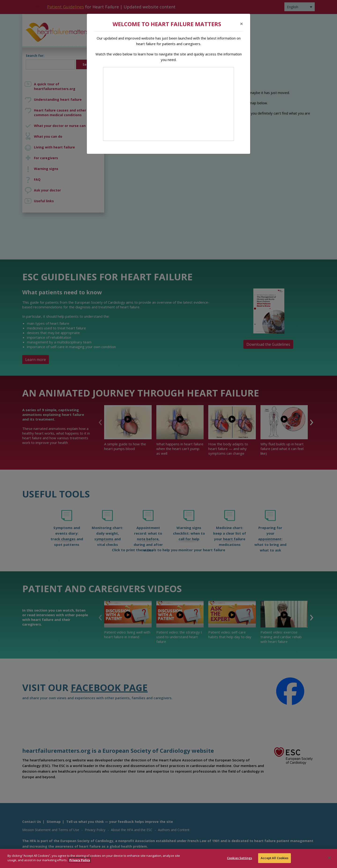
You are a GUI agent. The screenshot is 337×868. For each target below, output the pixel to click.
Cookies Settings (240, 858)
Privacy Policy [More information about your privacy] (80, 860)
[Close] (242, 24)
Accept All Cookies (275, 858)
